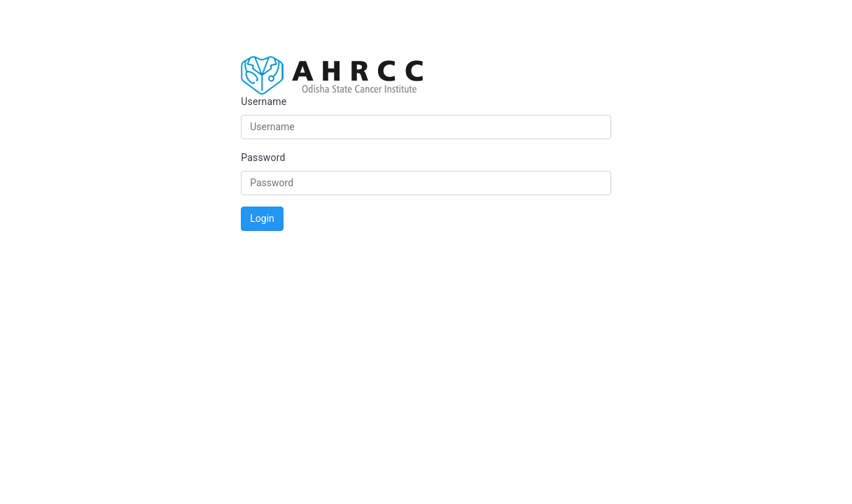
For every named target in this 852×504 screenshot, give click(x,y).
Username (264, 101)
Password (263, 157)
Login (262, 218)
